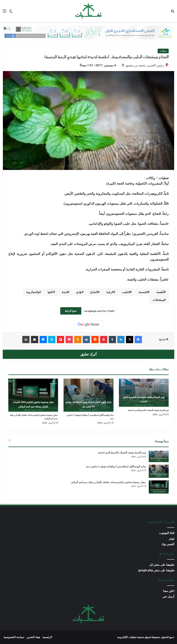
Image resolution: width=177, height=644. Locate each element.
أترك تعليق (88, 355)
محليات (163, 51)
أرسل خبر (168, 597)
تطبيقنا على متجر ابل (162, 565)
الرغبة (110, 292)
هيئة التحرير (33, 637)
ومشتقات (158, 300)
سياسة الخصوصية (14, 637)
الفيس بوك (168, 544)
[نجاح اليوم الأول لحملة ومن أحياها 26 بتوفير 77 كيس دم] (88, 396)
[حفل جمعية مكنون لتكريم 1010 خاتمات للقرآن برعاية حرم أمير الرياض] (33, 396)
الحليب (126, 292)
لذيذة (65, 292)
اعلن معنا (169, 591)
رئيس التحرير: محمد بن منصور (143, 65)
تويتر (172, 539)
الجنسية (143, 292)
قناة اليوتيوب (167, 533)
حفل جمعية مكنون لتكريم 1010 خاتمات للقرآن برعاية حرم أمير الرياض (34, 417)
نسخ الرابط (71, 311)
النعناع (94, 292)
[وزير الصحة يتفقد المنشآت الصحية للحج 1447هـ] (144, 393)
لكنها (50, 292)
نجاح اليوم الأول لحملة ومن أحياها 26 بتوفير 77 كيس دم (90, 417)
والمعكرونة (33, 292)
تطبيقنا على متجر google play (156, 571)
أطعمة (160, 292)
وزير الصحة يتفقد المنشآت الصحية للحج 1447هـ (148, 411)
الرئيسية (47, 637)
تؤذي (79, 292)
